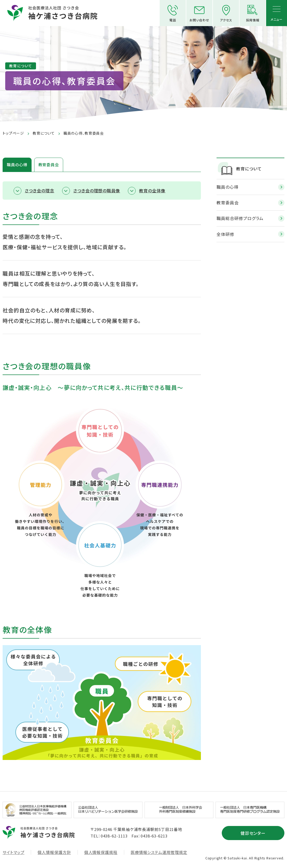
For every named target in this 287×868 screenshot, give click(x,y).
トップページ (13, 133)
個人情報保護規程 (101, 852)
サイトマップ (13, 852)
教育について (44, 133)
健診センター (253, 833)
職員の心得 (228, 187)
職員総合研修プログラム (240, 218)
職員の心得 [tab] (17, 165)
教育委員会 (228, 203)
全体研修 (225, 234)
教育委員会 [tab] (49, 165)
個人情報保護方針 (54, 852)
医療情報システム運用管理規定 (159, 852)
